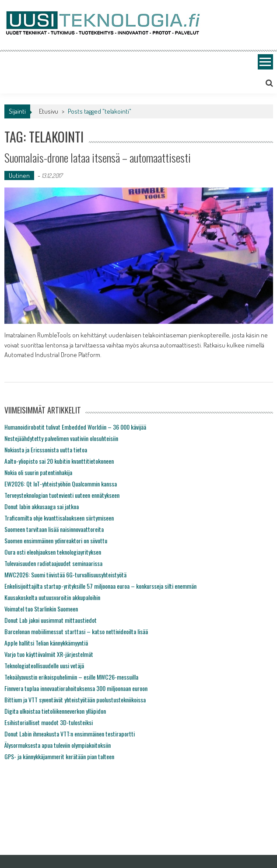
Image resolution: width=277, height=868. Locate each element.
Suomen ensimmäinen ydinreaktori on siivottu (56, 540)
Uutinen (19, 175)
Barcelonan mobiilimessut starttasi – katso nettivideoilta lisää (76, 631)
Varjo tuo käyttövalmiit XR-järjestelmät (49, 654)
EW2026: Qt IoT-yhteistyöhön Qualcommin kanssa (61, 484)
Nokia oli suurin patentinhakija (38, 472)
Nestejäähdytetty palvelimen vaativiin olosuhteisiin (61, 438)
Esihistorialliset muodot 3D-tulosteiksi (49, 722)
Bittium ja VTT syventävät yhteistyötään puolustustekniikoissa (75, 700)
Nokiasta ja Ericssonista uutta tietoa (46, 450)
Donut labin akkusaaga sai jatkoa (42, 506)
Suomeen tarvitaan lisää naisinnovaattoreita (54, 529)
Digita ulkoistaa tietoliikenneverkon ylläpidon (55, 711)
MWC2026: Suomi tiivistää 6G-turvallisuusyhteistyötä (65, 575)
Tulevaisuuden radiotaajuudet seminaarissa (53, 563)
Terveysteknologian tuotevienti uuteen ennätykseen (62, 495)
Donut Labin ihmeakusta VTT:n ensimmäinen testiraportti (70, 734)
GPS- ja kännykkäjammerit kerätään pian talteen (59, 756)
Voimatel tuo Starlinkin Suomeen (41, 609)
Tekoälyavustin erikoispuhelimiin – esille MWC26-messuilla (71, 677)
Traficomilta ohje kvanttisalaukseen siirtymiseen (59, 518)
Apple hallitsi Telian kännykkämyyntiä (46, 643)
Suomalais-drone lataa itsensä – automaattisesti (98, 158)
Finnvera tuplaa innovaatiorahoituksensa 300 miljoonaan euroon (76, 688)
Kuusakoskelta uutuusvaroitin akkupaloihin (52, 597)
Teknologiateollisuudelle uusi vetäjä (44, 665)
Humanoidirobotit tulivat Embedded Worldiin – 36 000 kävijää (75, 427)
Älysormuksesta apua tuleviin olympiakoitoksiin (58, 745)
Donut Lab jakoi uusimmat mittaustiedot (51, 620)
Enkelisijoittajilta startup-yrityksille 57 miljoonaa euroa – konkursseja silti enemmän (100, 586)
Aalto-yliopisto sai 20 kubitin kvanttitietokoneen (59, 461)
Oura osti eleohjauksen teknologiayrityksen (53, 552)
